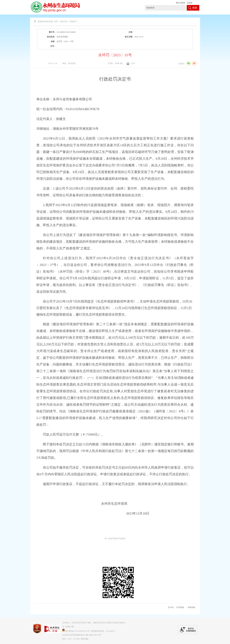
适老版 (190, 3)
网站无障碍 (181, 3)
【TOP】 (171, 607)
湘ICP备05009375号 (93, 635)
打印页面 (180, 607)
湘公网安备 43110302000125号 (76, 631)
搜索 (195, 8)
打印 (133, 63)
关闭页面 (191, 607)
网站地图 (85, 639)
